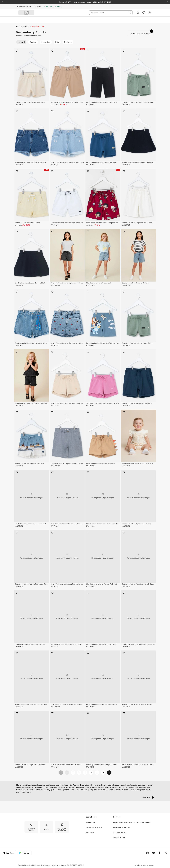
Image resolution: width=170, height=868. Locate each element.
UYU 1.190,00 (55, 285)
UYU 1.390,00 (126, 285)
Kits (57, 42)
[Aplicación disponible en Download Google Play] (25, 853)
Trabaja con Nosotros (94, 827)
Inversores (90, 833)
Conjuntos (46, 42)
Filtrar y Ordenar (142, 33)
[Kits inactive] (57, 42)
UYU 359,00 (126, 466)
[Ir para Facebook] (160, 853)
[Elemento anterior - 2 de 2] (2, 2)
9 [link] (103, 773)
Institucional (90, 822)
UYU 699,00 (90, 225)
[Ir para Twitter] (166, 853)
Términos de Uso (120, 833)
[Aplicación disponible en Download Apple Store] (9, 853)
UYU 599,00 (18, 225)
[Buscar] (129, 13)
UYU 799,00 (55, 526)
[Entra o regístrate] (138, 13)
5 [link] (91, 773)
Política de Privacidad (121, 827)
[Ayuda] (47, 827)
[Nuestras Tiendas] (31, 827)
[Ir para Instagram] (147, 853)
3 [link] (79, 773)
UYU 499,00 (19, 105)
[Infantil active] (21, 42)
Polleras (68, 42)
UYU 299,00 (97, 225)
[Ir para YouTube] (154, 853)
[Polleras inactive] (68, 42)
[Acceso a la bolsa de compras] (150, 13)
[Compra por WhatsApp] (62, 827)
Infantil (21, 42)
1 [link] (67, 773)
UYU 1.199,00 (55, 105)
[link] (61, 773)
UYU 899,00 (19, 165)
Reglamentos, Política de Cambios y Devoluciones (132, 822)
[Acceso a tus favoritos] (144, 13)
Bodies (33, 42)
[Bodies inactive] (33, 42)
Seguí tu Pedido (119, 838)
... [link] (97, 773)
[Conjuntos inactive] (46, 42)
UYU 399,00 (90, 105)
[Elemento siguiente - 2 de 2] (168, 2)
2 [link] (73, 773)
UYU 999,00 (55, 345)
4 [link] (85, 773)
